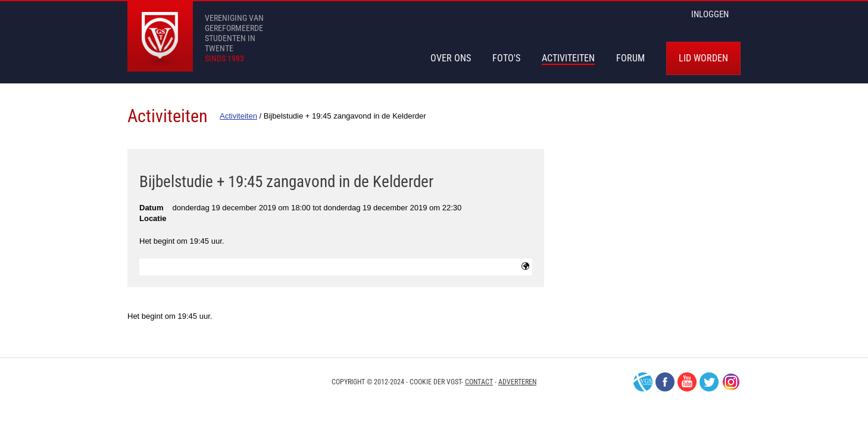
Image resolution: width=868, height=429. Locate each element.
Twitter (709, 382)
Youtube (687, 382)
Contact (479, 382)
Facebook (665, 382)
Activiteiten (568, 58)
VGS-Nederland (643, 382)
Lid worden (703, 58)
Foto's (506, 58)
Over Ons (451, 58)
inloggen (710, 14)
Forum (630, 58)
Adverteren (517, 382)
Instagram (731, 382)
